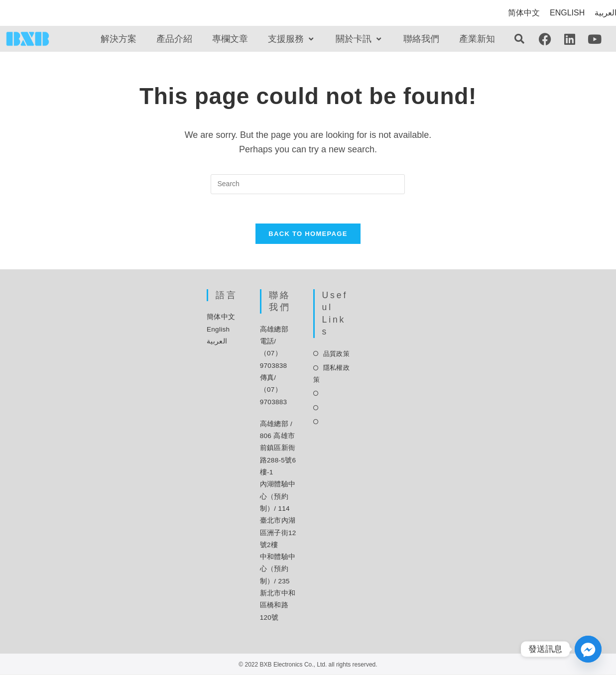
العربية (217, 342)
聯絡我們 (421, 39)
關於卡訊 (360, 39)
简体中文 (524, 13)
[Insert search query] (308, 184)
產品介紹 (174, 39)
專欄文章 (230, 39)
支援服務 (292, 39)
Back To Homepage (308, 235)
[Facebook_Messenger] (588, 649)
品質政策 (336, 355)
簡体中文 (221, 318)
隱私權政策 (332, 374)
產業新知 (477, 39)
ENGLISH (567, 13)
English (218, 330)
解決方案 (119, 39)
